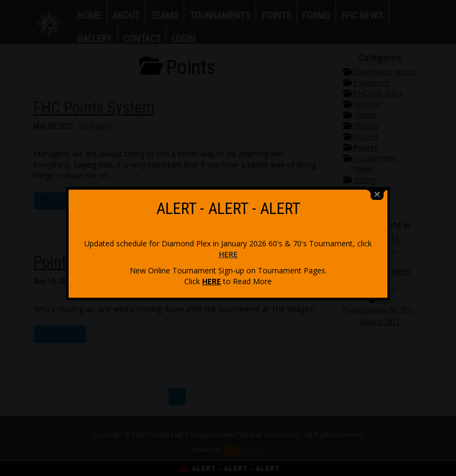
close (377, 193)
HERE (228, 252)
